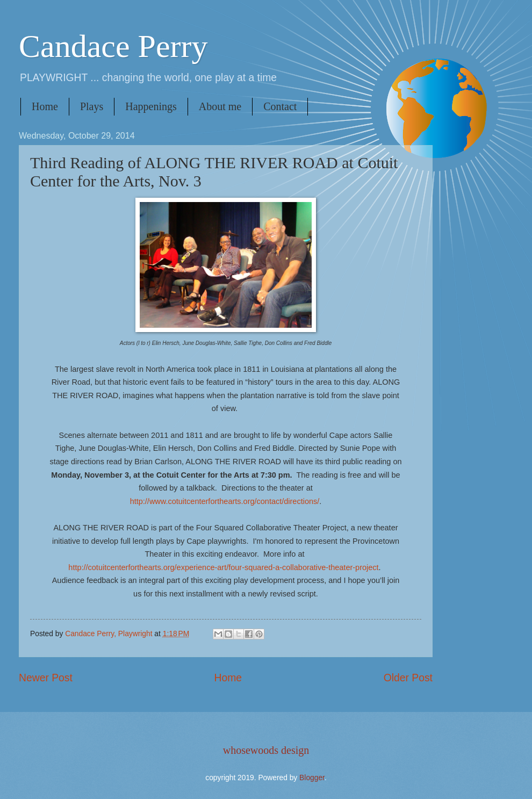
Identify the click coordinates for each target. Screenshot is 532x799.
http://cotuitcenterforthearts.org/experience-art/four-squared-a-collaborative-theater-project (223, 567)
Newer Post (46, 678)
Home (45, 106)
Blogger (312, 778)
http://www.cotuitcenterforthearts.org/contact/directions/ (225, 501)
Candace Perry (113, 46)
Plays (92, 106)
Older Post (408, 678)
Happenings (151, 106)
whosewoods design (266, 750)
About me (220, 106)
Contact (280, 106)
